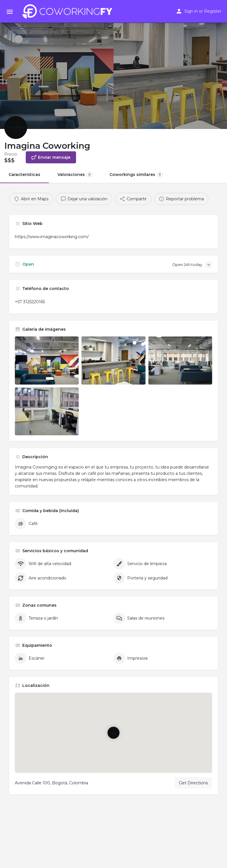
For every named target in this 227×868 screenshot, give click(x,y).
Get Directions (193, 783)
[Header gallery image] (57, 64)
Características (24, 175)
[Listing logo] (16, 128)
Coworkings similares (136, 175)
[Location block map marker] (113, 733)
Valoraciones (75, 175)
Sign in (191, 11)
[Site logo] (69, 11)
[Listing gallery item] (47, 360)
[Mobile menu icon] (10, 12)
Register (213, 11)
